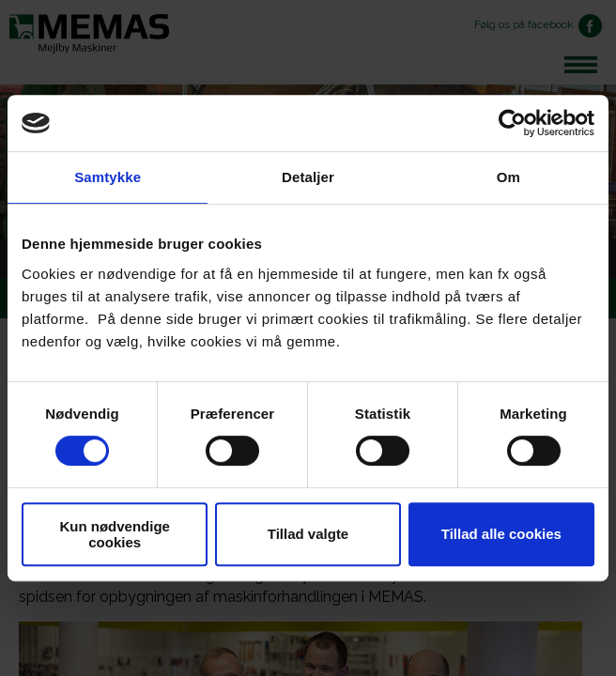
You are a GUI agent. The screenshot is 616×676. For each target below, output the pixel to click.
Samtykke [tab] (108, 177)
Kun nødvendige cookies (115, 534)
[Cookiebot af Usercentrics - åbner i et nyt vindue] (512, 123)
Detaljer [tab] (308, 177)
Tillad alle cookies (501, 534)
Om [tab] (508, 177)
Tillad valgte (308, 534)
